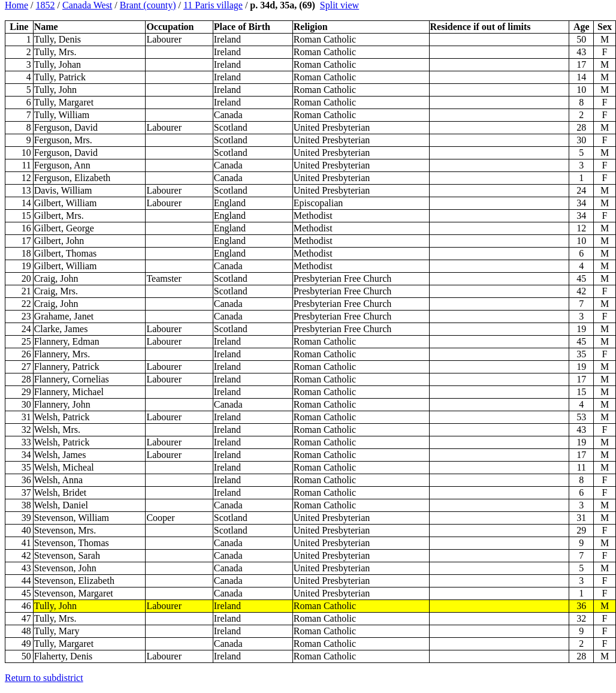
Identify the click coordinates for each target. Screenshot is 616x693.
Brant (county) (148, 5)
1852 (46, 5)
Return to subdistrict (44, 678)
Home (16, 5)
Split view (339, 5)
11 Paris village (213, 5)
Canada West (87, 5)
